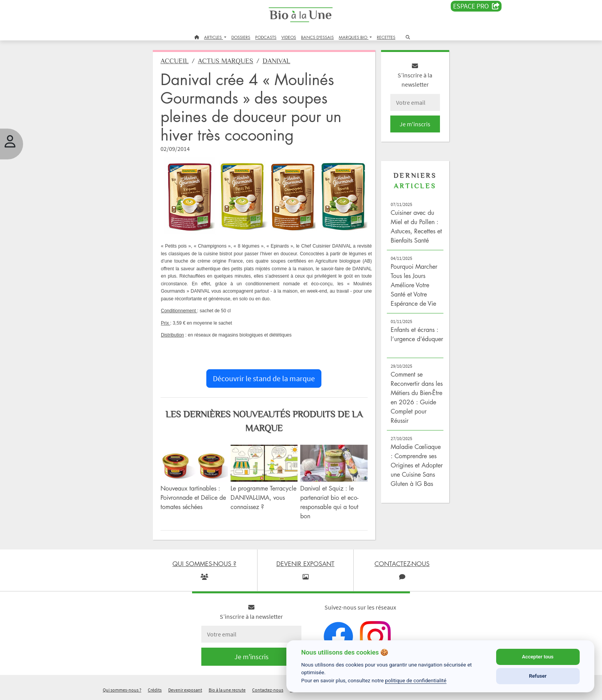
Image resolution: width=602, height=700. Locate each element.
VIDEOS (289, 37)
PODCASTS (266, 37)
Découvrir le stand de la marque (264, 378)
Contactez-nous (268, 690)
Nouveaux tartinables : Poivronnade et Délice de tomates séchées (193, 497)
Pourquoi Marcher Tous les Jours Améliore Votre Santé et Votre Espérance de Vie (414, 285)
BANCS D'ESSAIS (317, 37)
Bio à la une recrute (227, 690)
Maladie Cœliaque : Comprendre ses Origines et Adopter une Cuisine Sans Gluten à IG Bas (417, 465)
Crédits (155, 690)
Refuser (538, 676)
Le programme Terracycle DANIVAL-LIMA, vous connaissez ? (263, 497)
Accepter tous (538, 657)
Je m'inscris (415, 124)
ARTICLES (213, 37)
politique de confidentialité (416, 680)
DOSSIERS (241, 37)
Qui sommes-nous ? (122, 690)
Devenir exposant (185, 690)
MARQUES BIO (354, 37)
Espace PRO (476, 6)
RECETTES (386, 37)
